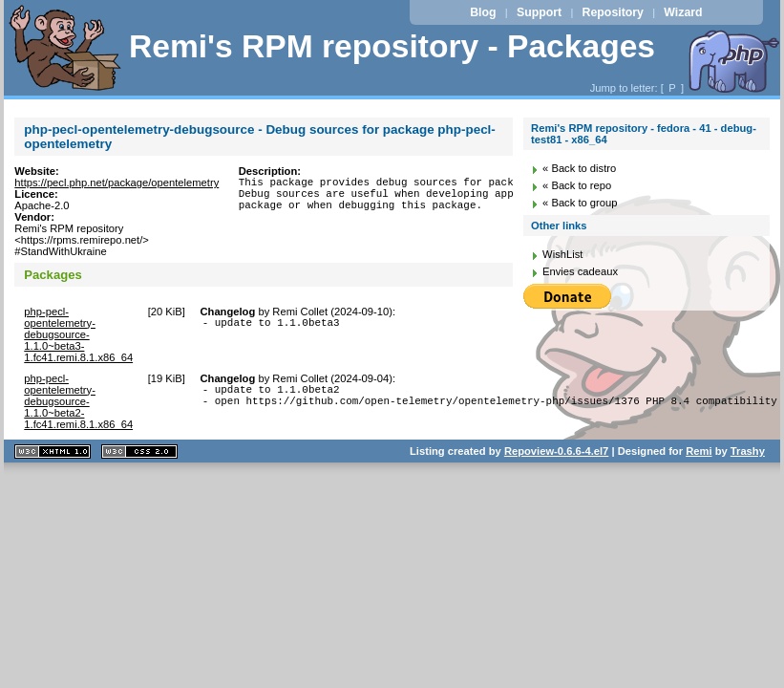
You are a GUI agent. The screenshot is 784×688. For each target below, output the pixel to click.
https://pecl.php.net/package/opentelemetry (117, 183)
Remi (699, 451)
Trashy (748, 451)
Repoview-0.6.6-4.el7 (556, 451)
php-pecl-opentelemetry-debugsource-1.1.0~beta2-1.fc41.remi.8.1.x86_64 (78, 401)
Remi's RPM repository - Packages (392, 46)
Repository (613, 12)
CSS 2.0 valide (139, 451)
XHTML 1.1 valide (53, 451)
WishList (562, 254)
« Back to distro (579, 168)
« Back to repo (577, 185)
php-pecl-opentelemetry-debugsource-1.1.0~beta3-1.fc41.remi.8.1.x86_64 (78, 334)
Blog (483, 12)
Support (539, 12)
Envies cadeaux (580, 271)
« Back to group (580, 203)
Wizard (683, 12)
